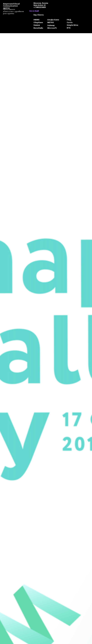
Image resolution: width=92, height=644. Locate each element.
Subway (51, 25)
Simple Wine (72, 25)
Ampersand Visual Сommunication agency (11, 6)
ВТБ (69, 28)
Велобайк (38, 28)
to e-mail (34, 11)
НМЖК (37, 20)
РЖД (69, 20)
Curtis (70, 22)
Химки (37, 25)
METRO (51, 22)
